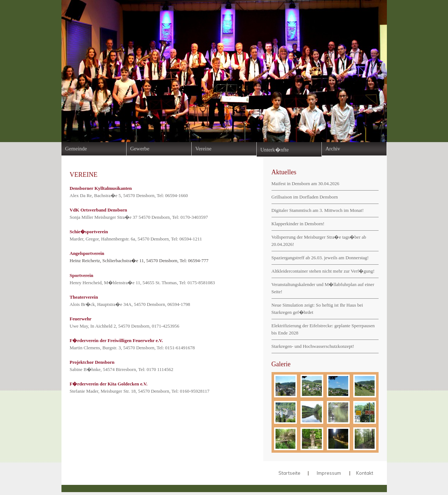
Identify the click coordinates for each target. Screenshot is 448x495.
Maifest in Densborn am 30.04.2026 (306, 184)
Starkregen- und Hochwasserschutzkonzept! (313, 346)
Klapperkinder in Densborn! (298, 224)
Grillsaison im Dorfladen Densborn (305, 197)
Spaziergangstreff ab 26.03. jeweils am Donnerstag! (320, 258)
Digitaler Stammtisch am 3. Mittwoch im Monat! (318, 210)
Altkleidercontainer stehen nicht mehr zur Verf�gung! (323, 271)
